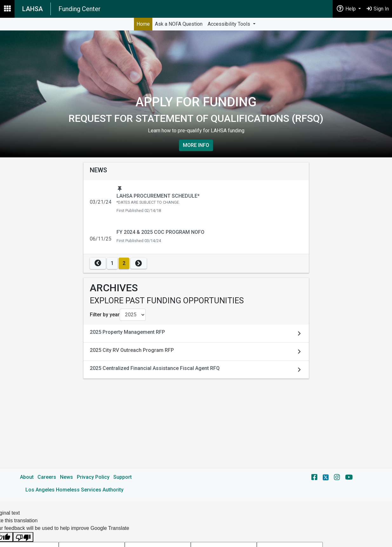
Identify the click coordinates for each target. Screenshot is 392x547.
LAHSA (33, 9)
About (27, 477)
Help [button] (347, 8)
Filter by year (105, 315)
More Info (196, 145)
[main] (196, 266)
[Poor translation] (23, 537)
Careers (47, 477)
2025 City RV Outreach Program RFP (132, 350)
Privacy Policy (93, 477)
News (66, 477)
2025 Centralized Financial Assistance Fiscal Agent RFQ (155, 368)
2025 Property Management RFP (127, 332)
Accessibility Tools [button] (229, 24)
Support (123, 477)
